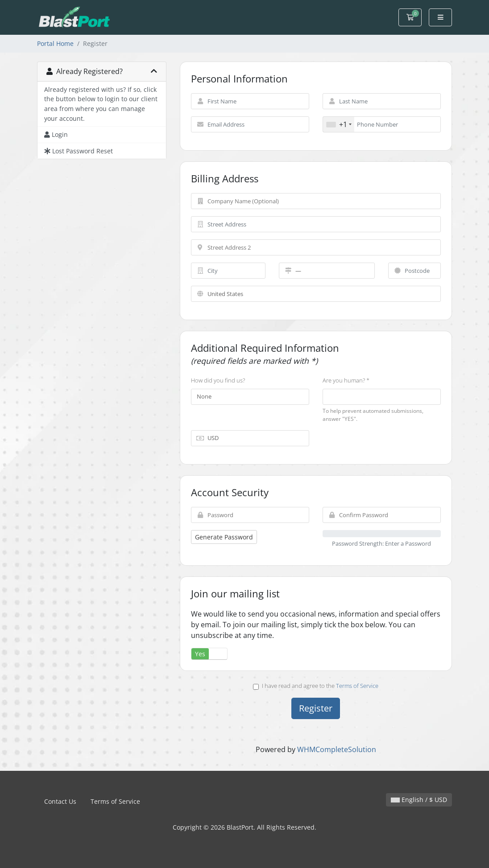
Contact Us (60, 801)
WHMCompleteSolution (337, 749)
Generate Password (224, 537)
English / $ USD (419, 800)
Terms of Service (357, 686)
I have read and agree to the (316, 686)
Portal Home (55, 43)
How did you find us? (218, 380)
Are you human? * (346, 380)
